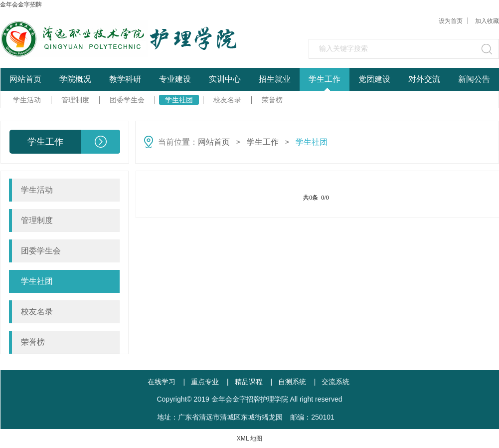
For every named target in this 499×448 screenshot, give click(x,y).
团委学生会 (127, 100)
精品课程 (249, 382)
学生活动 (27, 100)
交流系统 (335, 382)
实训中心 (225, 79)
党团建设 (374, 79)
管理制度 (75, 100)
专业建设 (175, 79)
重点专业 (205, 382)
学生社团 (179, 100)
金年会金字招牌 (21, 4)
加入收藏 (487, 21)
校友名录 (227, 100)
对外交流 (424, 79)
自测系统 (292, 382)
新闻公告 (474, 79)
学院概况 (75, 79)
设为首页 (451, 21)
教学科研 (125, 79)
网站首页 (25, 79)
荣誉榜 (272, 100)
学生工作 (325, 79)
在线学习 (162, 382)
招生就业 (275, 79)
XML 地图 (250, 439)
